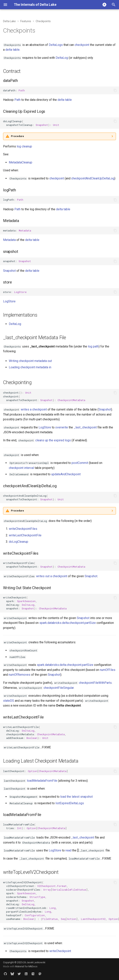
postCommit (80, 463)
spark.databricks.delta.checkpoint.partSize (68, 623)
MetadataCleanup (21, 162)
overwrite (62, 427)
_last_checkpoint (85, 427)
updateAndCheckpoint (66, 474)
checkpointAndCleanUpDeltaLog (93, 178)
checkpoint (82, 45)
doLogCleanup (19, 542)
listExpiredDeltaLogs (70, 803)
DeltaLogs (56, 45)
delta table (12, 50)
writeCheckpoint (60, 951)
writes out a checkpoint (52, 576)
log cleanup (24, 146)
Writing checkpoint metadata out (30, 361)
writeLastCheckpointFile (25, 535)
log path (93, 346)
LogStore (9, 301)
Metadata (9, 240)
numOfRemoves (19, 675)
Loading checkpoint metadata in (30, 367)
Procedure (17, 136)
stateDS (9, 701)
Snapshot (9, 271)
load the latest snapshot (76, 797)
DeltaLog (62, 58)
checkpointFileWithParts (95, 683)
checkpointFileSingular (59, 688)
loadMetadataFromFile (42, 781)
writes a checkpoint (34, 409)
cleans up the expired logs (53, 440)
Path (17, 100)
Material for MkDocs (26, 966)
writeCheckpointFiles (23, 529)
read (68, 850)
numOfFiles (108, 670)
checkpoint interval (21, 468)
